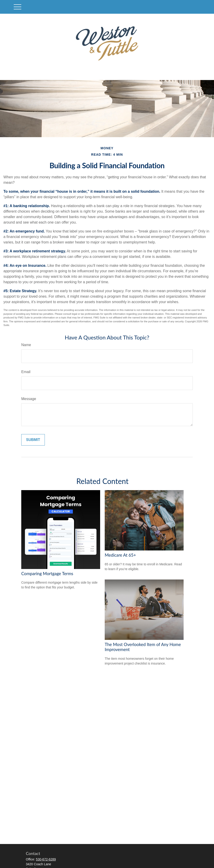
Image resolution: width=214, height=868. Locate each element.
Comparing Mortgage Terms (47, 574)
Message (29, 399)
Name (26, 345)
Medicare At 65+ (120, 555)
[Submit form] (33, 440)
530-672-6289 (46, 859)
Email (26, 372)
